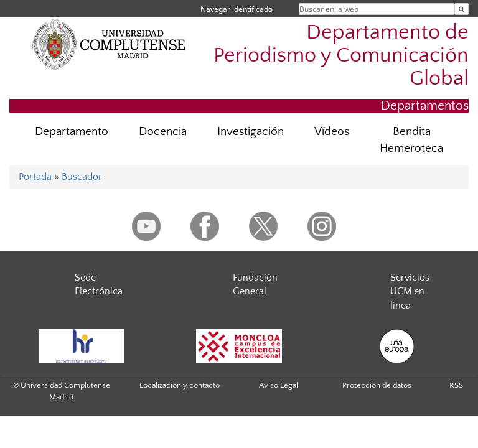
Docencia (163, 132)
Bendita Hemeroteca (411, 140)
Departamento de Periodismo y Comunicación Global (341, 56)
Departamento (72, 132)
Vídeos (332, 132)
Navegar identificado (237, 9)
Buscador (82, 177)
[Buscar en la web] (462, 9)
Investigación (251, 132)
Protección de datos (377, 385)
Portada (35, 177)
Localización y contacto (180, 385)
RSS (456, 385)
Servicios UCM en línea (410, 292)
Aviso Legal (279, 385)
